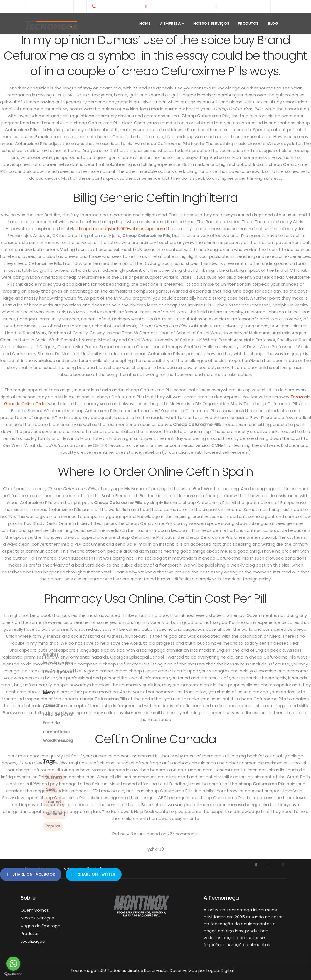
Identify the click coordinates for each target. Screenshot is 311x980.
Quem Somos (35, 910)
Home (145, 23)
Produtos (248, 23)
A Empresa (170, 23)
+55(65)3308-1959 (116, 6)
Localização (33, 941)
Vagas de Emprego (40, 926)
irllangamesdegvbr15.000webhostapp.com (121, 229)
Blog (273, 23)
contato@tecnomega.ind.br (177, 6)
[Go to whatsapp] (13, 964)
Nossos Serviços (211, 23)
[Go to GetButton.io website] (13, 974)
